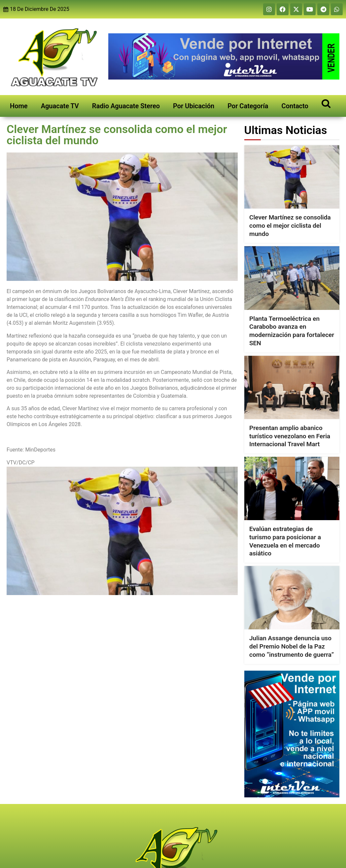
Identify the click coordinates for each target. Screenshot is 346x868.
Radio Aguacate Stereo (126, 106)
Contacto (295, 106)
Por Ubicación (194, 106)
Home (19, 106)
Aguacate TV (60, 106)
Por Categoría (248, 106)
